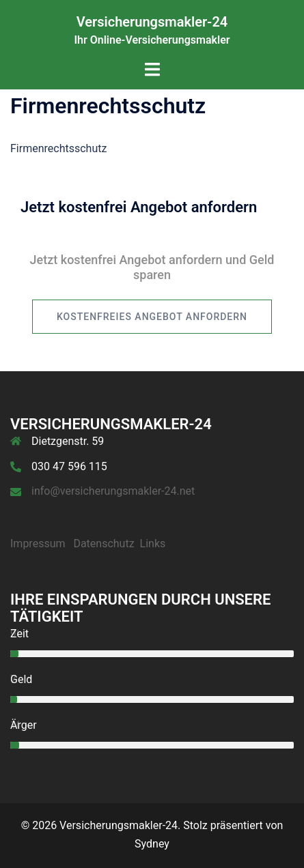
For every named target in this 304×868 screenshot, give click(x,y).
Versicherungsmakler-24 (152, 22)
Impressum (38, 544)
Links (153, 544)
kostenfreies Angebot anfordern (152, 317)
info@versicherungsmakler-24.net (113, 491)
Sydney (152, 844)
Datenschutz (103, 544)
